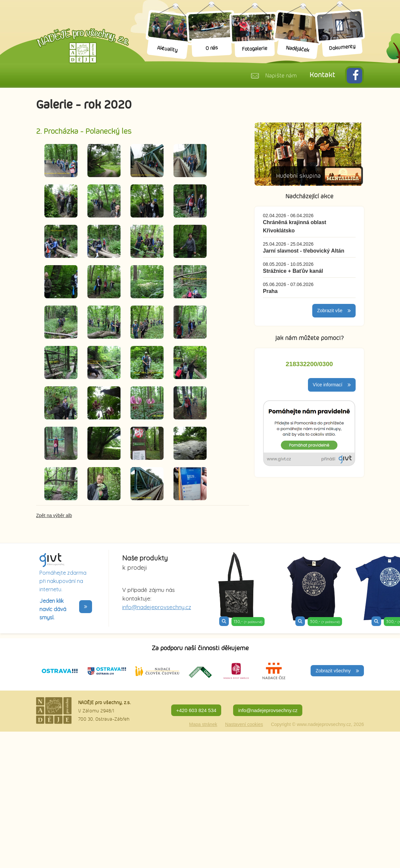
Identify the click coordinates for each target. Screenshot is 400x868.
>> (86, 607)
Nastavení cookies (244, 724)
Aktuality (167, 49)
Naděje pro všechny (82, 46)
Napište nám (281, 76)
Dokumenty (342, 48)
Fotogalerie (255, 49)
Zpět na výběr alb (54, 515)
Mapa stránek (203, 724)
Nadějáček (298, 49)
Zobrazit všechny (333, 671)
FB (354, 76)
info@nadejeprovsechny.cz (157, 607)
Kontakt (322, 75)
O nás (212, 48)
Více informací (328, 385)
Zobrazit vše (330, 311)
